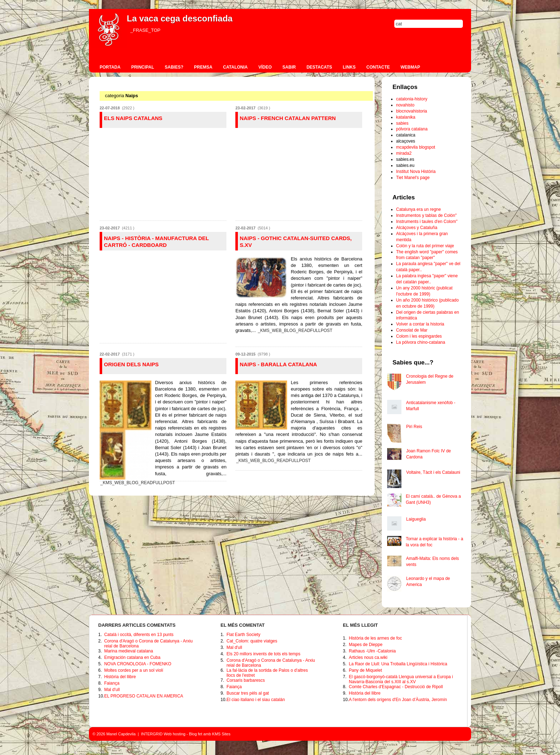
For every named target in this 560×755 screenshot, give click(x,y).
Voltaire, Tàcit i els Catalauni (433, 472)
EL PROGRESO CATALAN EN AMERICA (144, 696)
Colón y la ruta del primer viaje (425, 246)
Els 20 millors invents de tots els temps (263, 654)
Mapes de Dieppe (366, 645)
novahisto (405, 105)
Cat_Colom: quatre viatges (252, 641)
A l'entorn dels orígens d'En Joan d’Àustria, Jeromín (398, 700)
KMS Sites (221, 734)
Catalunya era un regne (418, 209)
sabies (402, 123)
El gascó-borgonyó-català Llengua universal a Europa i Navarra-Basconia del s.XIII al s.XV (401, 679)
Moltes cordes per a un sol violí (134, 670)
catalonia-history (412, 99)
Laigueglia (416, 519)
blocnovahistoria (412, 111)
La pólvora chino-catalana (421, 342)
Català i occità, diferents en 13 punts (139, 635)
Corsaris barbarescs (246, 680)
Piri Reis (414, 427)
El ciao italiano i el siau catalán (256, 700)
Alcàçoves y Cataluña (417, 228)
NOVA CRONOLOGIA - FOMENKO (138, 664)
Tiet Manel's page (413, 178)
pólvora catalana (412, 129)
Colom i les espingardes (419, 336)
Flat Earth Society (243, 635)
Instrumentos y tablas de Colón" (426, 215)
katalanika (406, 117)
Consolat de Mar (412, 330)
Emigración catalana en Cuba (132, 657)
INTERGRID (152, 734)
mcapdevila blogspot (416, 147)
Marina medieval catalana (129, 651)
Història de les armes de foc (376, 638)
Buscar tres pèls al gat (248, 693)
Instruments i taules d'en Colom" (427, 222)
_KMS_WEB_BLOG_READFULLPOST (295, 331)
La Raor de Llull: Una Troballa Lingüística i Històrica (398, 664)
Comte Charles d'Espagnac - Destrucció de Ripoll (396, 687)
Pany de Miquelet (366, 670)
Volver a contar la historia (420, 324)
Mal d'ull (112, 690)
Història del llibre (120, 677)
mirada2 (404, 153)
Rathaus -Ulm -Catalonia (372, 651)
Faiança (112, 683)
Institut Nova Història (416, 172)
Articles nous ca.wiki (368, 657)
